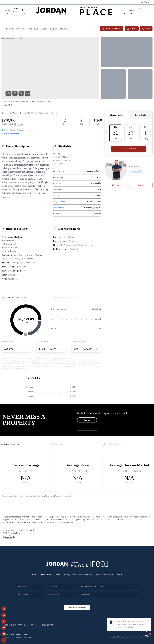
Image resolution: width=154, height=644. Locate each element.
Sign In (145, 2)
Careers (99, 572)
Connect (121, 572)
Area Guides (22, 10)
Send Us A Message (77, 605)
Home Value (76, 572)
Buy (34, 10)
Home (32, 572)
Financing (65, 572)
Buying (49, 572)
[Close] (148, 621)
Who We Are (88, 572)
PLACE (30, 635)
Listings (8, 10)
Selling (57, 572)
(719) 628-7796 (48, 622)
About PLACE (109, 572)
